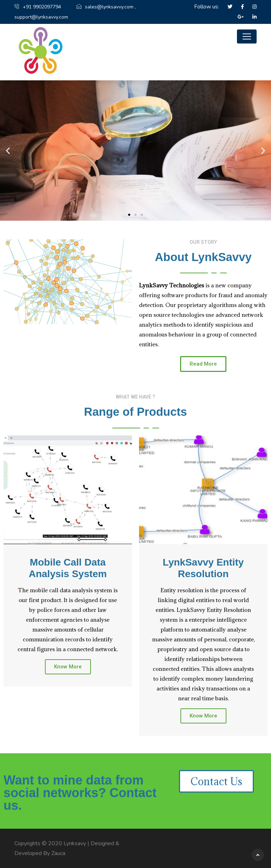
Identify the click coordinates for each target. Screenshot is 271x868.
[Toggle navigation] (247, 36)
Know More (68, 667)
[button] (129, 215)
